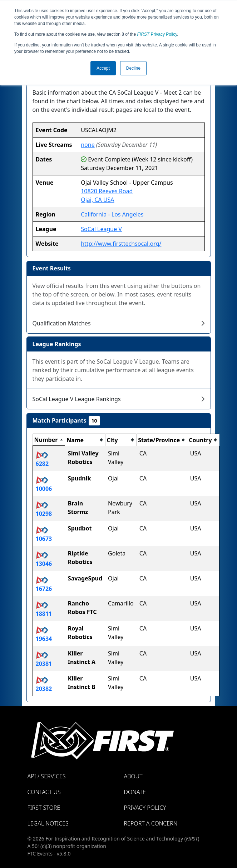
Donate (135, 792)
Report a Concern (151, 823)
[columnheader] (49, 440)
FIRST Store (44, 808)
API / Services (47, 776)
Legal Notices (48, 823)
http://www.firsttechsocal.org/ (121, 244)
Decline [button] (133, 68)
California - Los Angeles (112, 214)
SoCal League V (101, 229)
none (88, 145)
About (133, 776)
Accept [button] (103, 68)
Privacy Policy (157, 34)
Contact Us (44, 792)
